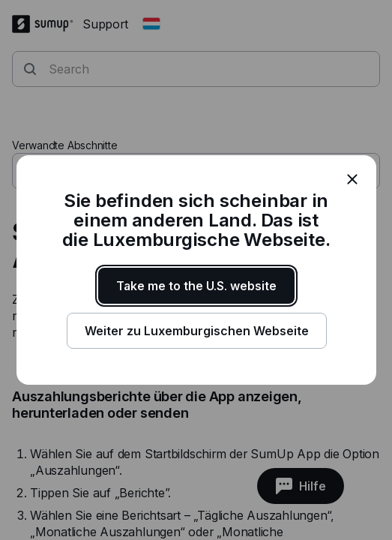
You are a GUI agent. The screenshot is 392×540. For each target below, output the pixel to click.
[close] (352, 179)
